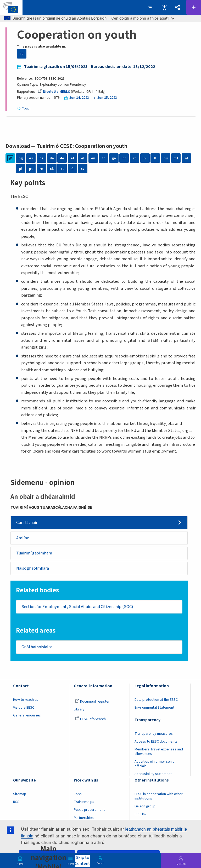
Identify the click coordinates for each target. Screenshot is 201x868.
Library (79, 709)
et (72, 158)
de (62, 158)
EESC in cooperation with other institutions (159, 797)
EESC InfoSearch (90, 719)
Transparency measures (154, 734)
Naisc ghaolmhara (33, 568)
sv (83, 169)
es (31, 158)
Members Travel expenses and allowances (159, 752)
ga (114, 158)
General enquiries (27, 715)
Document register (92, 702)
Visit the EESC (24, 708)
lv (145, 158)
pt (31, 169)
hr (124, 158)
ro (41, 169)
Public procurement (89, 810)
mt (176, 158)
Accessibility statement (153, 774)
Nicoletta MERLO (54, 92)
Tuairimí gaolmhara (34, 553)
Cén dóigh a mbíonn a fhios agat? (143, 18)
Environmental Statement (154, 708)
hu (166, 158)
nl (186, 158)
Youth (26, 108)
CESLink (141, 814)
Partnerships (84, 818)
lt (155, 158)
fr (104, 158)
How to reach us (26, 700)
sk (52, 169)
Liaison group (145, 807)
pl (21, 169)
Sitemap (20, 794)
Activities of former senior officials (155, 764)
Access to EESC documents (156, 742)
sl (62, 169)
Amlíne (23, 538)
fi (72, 169)
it (135, 158)
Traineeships (84, 802)
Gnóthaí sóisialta (37, 647)
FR (22, 54)
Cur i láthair (27, 523)
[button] (178, 7)
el (83, 158)
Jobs (78, 794)
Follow (194, 7)
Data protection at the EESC (156, 700)
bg (21, 158)
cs (41, 158)
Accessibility (164, 7)
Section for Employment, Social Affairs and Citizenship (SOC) (77, 607)
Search (100, 863)
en (93, 158)
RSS (16, 802)
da (52, 158)
